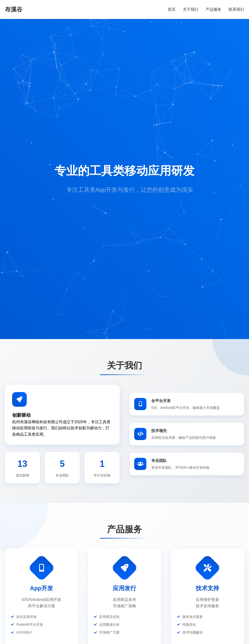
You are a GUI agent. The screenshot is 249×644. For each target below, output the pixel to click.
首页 (172, 9)
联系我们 (236, 9)
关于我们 (191, 9)
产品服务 (213, 9)
